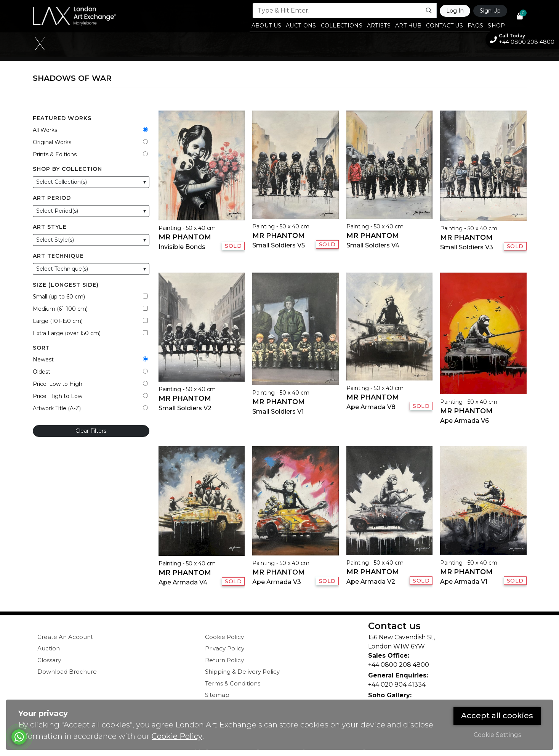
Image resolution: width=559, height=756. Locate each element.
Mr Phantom (185, 237)
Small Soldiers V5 (279, 245)
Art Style (50, 227)
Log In (455, 11)
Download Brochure (67, 672)
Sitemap (217, 695)
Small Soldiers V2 (185, 408)
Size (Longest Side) (66, 285)
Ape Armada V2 (371, 582)
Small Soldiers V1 (278, 412)
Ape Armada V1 (464, 582)
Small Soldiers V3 (467, 247)
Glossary (49, 660)
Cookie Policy (224, 637)
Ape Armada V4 (183, 582)
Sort (41, 348)
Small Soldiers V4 (373, 245)
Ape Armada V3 (277, 582)
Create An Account (65, 637)
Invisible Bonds (182, 247)
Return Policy (224, 660)
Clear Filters (91, 431)
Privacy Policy (225, 648)
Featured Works (62, 118)
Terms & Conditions (233, 683)
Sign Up (490, 11)
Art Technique (58, 256)
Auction (49, 648)
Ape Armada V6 (464, 421)
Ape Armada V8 (371, 407)
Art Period (52, 198)
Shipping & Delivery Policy (242, 672)
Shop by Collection (67, 169)
